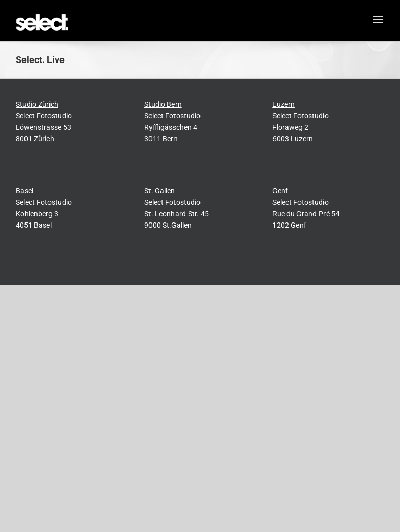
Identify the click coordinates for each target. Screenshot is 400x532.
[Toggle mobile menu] (379, 20)
